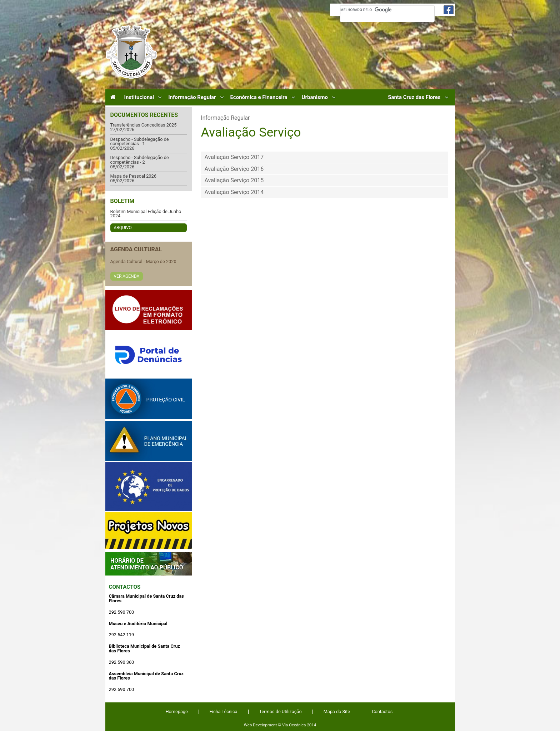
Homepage (177, 712)
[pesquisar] (387, 10)
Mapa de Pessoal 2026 (133, 176)
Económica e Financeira (259, 97)
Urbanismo (315, 97)
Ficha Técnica (224, 712)
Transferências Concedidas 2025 (144, 125)
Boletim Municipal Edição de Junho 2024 (146, 214)
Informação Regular (192, 97)
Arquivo (123, 228)
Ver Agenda (127, 276)
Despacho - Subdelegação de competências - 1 (140, 142)
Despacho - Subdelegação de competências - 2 (140, 160)
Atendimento (149, 564)
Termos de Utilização (281, 712)
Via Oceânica (294, 725)
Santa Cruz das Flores (414, 97)
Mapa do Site (337, 712)
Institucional (139, 97)
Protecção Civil (149, 399)
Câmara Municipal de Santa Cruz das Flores (131, 52)
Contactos (125, 587)
